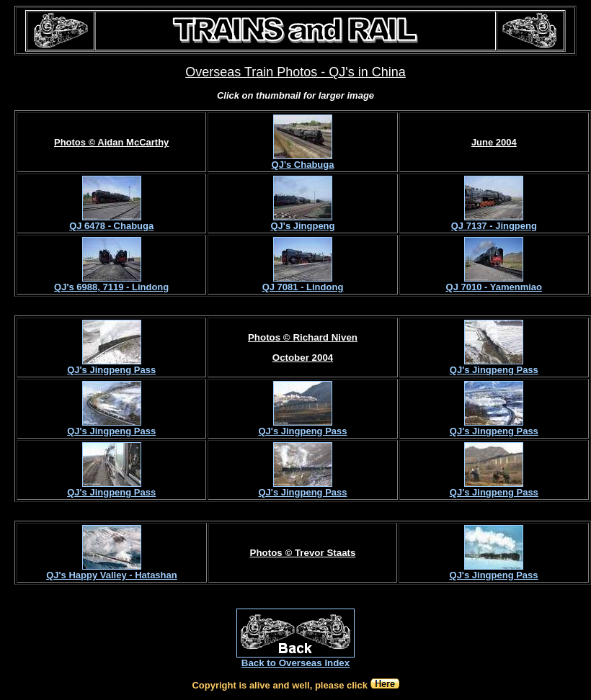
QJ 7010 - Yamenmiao (494, 287)
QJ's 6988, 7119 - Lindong (111, 287)
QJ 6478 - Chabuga (111, 226)
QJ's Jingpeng (302, 226)
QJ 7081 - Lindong (303, 287)
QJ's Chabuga (303, 165)
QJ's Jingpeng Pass (111, 370)
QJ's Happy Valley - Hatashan (112, 575)
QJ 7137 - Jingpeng (494, 226)
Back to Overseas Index (295, 663)
